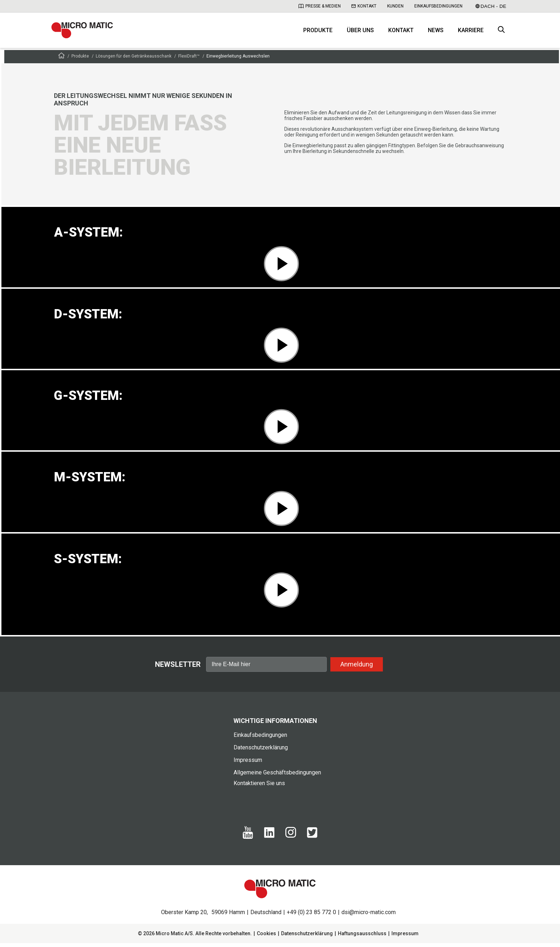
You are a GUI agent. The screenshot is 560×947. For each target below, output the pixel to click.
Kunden (395, 6)
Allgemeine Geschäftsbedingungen (277, 776)
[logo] (85, 32)
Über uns (360, 32)
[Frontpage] (61, 61)
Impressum (248, 764)
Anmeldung (357, 668)
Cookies (266, 937)
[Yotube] (248, 841)
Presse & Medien (320, 6)
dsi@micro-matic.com (369, 916)
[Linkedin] (269, 840)
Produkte (318, 32)
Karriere (471, 32)
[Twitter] (312, 840)
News (436, 32)
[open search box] (501, 32)
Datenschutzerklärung (261, 751)
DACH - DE (491, 6)
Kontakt (364, 6)
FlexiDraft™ (189, 60)
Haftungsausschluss (362, 937)
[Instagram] (291, 840)
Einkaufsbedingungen (438, 6)
